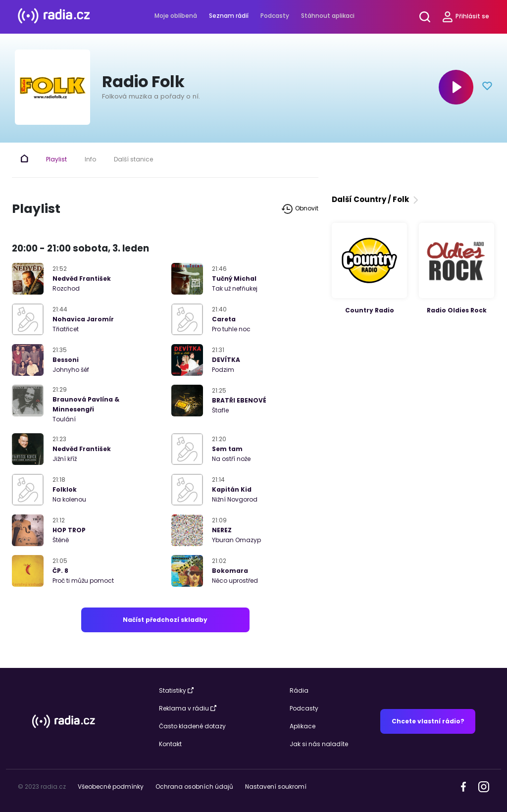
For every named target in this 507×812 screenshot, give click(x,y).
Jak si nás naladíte (319, 744)
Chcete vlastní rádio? (428, 721)
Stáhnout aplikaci (328, 16)
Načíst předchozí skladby (165, 620)
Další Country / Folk (376, 199)
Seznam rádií (229, 16)
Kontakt (170, 744)
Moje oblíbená (176, 16)
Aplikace (303, 726)
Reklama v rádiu (188, 708)
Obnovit (300, 209)
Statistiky (176, 690)
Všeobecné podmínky (111, 787)
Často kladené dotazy (192, 726)
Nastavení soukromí (276, 787)
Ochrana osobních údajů (194, 787)
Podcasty (275, 16)
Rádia (299, 690)
